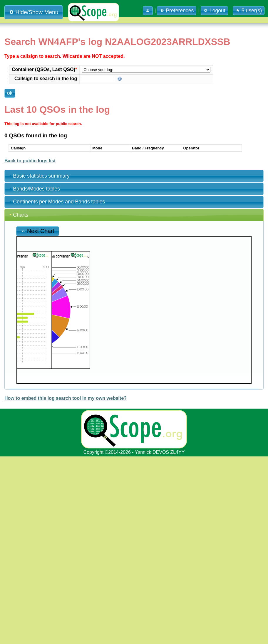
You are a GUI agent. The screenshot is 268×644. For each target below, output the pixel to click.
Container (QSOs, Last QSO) (103, 83)
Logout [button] (214, 11)
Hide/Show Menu (34, 12)
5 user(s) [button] (249, 11)
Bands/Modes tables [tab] (34, 376)
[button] (148, 11)
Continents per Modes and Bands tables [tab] (57, 389)
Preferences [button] (177, 11)
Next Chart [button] (38, 418)
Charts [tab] (18, 402)
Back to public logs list (30, 348)
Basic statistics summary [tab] (39, 363)
